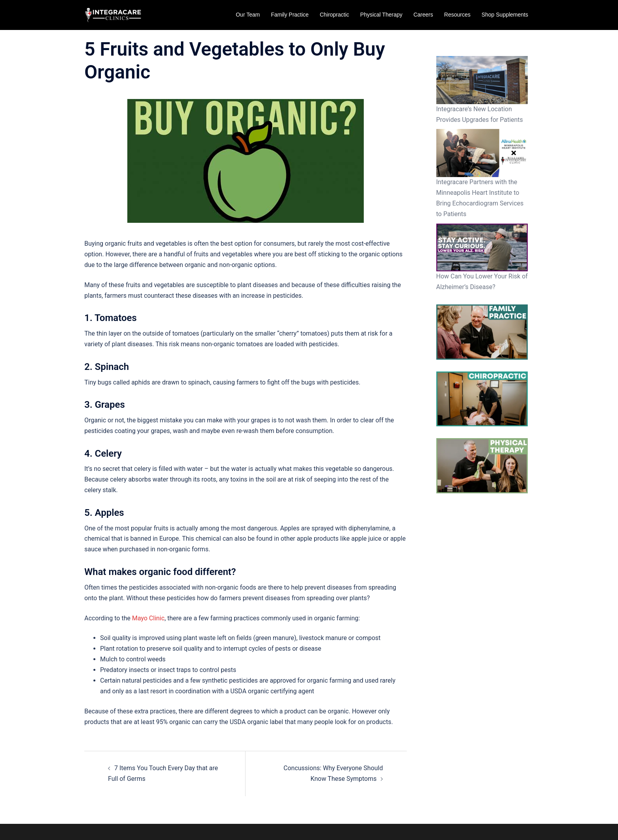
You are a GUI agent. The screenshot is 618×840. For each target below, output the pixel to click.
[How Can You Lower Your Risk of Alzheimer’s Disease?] (482, 248)
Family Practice (290, 15)
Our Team (248, 15)
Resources (457, 15)
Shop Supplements (505, 15)
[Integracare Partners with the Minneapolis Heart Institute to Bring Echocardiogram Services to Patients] (482, 153)
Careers (423, 15)
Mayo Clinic (148, 618)
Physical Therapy (381, 15)
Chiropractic (334, 15)
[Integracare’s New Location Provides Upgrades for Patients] (482, 80)
